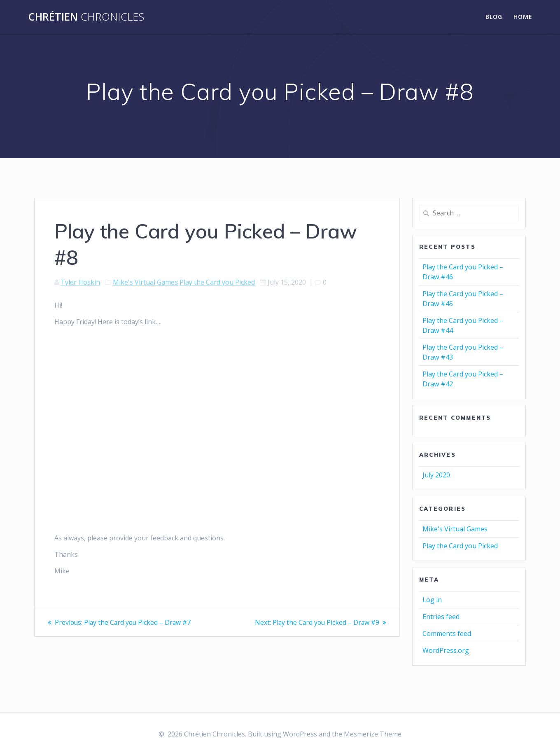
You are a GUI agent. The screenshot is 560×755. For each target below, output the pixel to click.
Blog (494, 17)
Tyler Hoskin (80, 282)
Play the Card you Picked (217, 282)
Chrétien (86, 17)
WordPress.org (446, 650)
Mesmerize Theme (373, 734)
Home (523, 17)
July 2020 (436, 475)
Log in (432, 600)
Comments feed (447, 633)
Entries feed (441, 617)
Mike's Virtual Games (145, 282)
